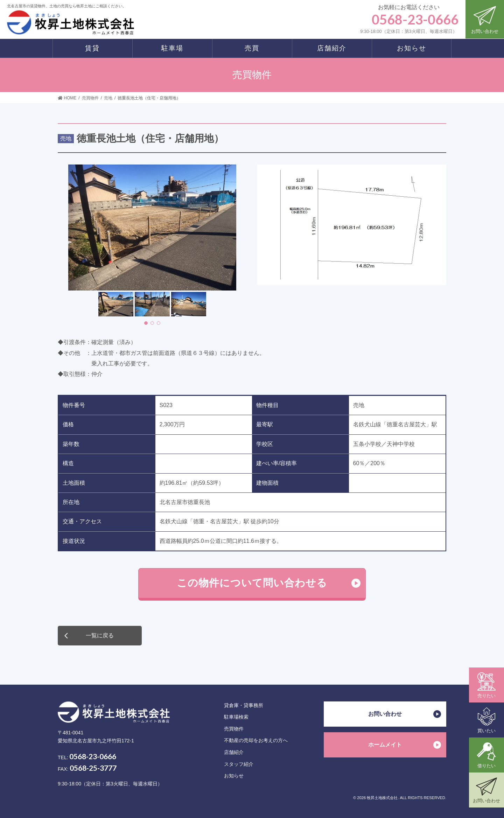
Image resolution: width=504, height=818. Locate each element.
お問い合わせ (485, 19)
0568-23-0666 (93, 756)
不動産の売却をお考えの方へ (256, 740)
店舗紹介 (234, 752)
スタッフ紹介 (239, 764)
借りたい (486, 755)
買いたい (486, 720)
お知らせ (234, 776)
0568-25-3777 (93, 768)
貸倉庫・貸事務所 (244, 705)
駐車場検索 (236, 717)
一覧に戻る (100, 635)
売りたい (486, 685)
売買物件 (234, 729)
